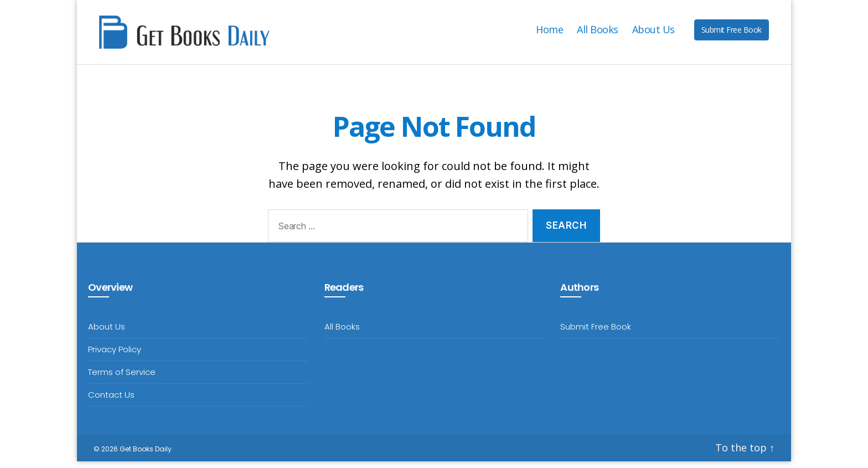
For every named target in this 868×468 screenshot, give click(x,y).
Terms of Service (122, 379)
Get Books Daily (146, 456)
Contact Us (111, 401)
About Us (653, 33)
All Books (598, 33)
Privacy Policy (115, 356)
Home (549, 33)
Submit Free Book (732, 33)
